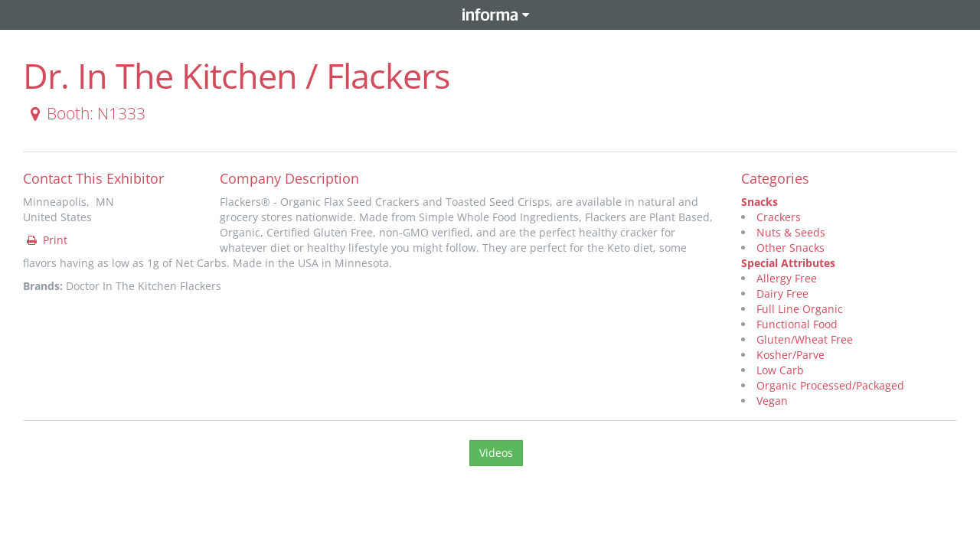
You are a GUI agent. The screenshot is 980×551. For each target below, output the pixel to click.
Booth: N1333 (85, 113)
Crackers (779, 217)
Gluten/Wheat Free (805, 339)
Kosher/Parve (791, 355)
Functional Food (797, 324)
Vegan (772, 401)
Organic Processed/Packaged (830, 385)
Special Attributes (788, 263)
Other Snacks (791, 248)
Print (46, 240)
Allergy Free (787, 278)
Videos (496, 453)
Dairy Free (782, 293)
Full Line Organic (800, 309)
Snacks (759, 202)
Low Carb (780, 370)
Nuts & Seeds (791, 232)
